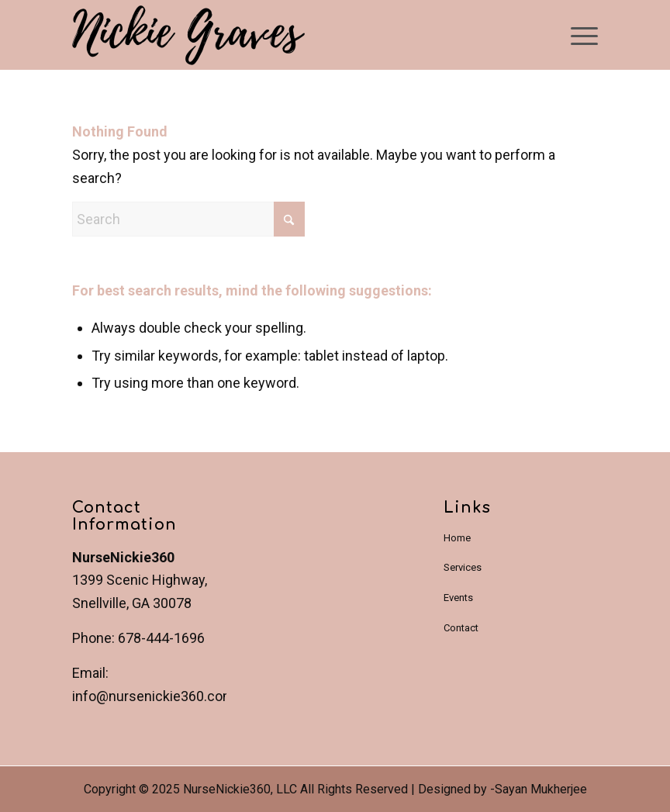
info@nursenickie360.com (154, 696)
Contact (461, 628)
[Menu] (577, 35)
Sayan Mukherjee (541, 789)
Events (458, 598)
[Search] (188, 219)
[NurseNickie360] (188, 38)
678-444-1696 (161, 638)
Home (457, 538)
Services (463, 567)
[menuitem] (577, 35)
